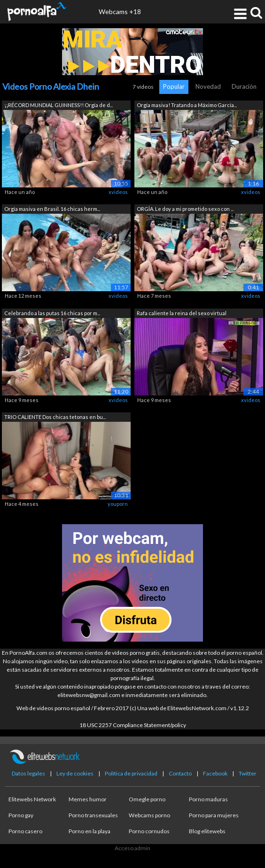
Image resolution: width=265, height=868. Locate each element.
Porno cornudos (149, 831)
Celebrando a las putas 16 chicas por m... (52, 313)
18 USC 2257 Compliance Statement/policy (133, 725)
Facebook (215, 773)
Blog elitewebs (207, 831)
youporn (118, 504)
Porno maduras (208, 799)
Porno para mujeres (214, 815)
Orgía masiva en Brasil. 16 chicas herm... (52, 209)
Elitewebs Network (32, 799)
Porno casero (25, 831)
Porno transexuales (93, 815)
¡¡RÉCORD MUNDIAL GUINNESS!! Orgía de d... (58, 105)
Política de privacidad (131, 773)
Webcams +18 (120, 12)
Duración (244, 86)
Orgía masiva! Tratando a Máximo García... (187, 105)
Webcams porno (149, 815)
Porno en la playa (90, 831)
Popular (174, 86)
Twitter (248, 773)
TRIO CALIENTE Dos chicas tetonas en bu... (55, 417)
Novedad (208, 86)
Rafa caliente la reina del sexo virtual (182, 313)
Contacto (180, 773)
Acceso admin (132, 848)
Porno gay (21, 815)
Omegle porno (147, 799)
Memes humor (88, 799)
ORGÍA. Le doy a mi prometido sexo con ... (185, 209)
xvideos (118, 192)
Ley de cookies (75, 773)
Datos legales (28, 773)
